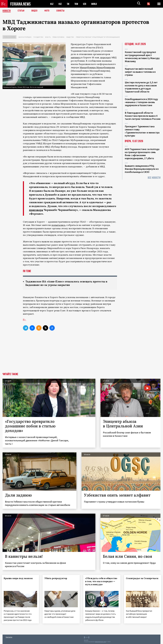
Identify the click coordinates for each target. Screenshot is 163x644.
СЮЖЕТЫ (60, 11)
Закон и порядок (25, 37)
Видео (34, 11)
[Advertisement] (81, 354)
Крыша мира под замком (19, 578)
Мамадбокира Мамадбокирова (97, 67)
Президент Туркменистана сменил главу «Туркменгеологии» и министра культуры (142, 131)
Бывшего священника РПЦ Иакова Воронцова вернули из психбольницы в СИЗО (142, 169)
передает (106, 57)
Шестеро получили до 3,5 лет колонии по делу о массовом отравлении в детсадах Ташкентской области (141, 87)
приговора (36, 210)
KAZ (52, 4)
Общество (70, 37)
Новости (7, 11)
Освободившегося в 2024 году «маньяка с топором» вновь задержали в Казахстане (141, 102)
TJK (68, 4)
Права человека (58, 37)
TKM (77, 4)
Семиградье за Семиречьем (136, 580)
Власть (48, 37)
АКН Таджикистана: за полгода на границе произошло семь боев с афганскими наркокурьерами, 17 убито (142, 154)
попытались (59, 225)
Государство (38, 37)
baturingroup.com (100, 641)
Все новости (154, 178)
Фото (47, 11)
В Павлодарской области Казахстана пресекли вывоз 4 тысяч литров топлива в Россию (143, 116)
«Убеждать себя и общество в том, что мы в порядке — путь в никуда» (98, 583)
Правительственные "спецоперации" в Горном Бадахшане (98, 37)
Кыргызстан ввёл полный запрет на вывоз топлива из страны (140, 72)
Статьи (21, 11)
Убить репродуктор (57, 578)
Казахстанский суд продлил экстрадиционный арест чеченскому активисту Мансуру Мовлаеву (142, 57)
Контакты (9, 637)
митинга (76, 57)
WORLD (95, 4)
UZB (85, 4)
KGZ (60, 4)
